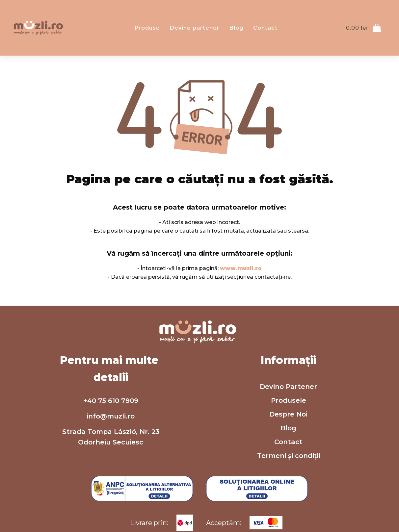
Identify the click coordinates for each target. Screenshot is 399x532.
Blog (236, 28)
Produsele (289, 400)
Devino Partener (288, 387)
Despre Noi (288, 414)
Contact (265, 28)
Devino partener (195, 28)
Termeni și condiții (289, 456)
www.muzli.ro (241, 268)
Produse (147, 28)
